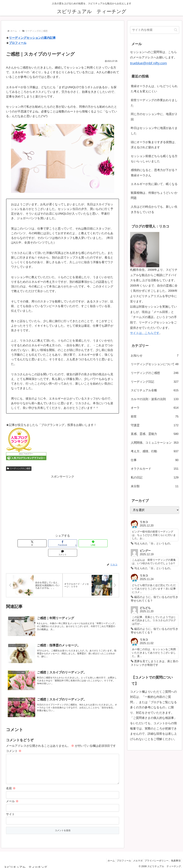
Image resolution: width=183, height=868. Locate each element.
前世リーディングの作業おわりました (154, 103)
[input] (155, 30)
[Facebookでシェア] (51, 543)
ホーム (105, 857)
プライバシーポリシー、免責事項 (162, 857)
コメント (14, 742)
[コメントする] (97, 543)
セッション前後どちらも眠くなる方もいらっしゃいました (154, 159)
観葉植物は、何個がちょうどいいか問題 (154, 195)
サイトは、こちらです (145, 333)
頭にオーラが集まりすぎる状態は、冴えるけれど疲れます (154, 145)
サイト (10, 811)
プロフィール (18, 43)
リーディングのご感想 (19, 468)
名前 (11, 785)
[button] (176, 30)
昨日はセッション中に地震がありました (154, 131)
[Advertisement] (63, 504)
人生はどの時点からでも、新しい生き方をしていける (154, 209)
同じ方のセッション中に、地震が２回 (154, 117)
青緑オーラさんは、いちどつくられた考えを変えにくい (154, 89)
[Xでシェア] (28, 543)
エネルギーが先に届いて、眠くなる (154, 184)
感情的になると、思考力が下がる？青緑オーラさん (154, 173)
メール (12, 798)
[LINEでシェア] (74, 543)
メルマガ (135, 857)
